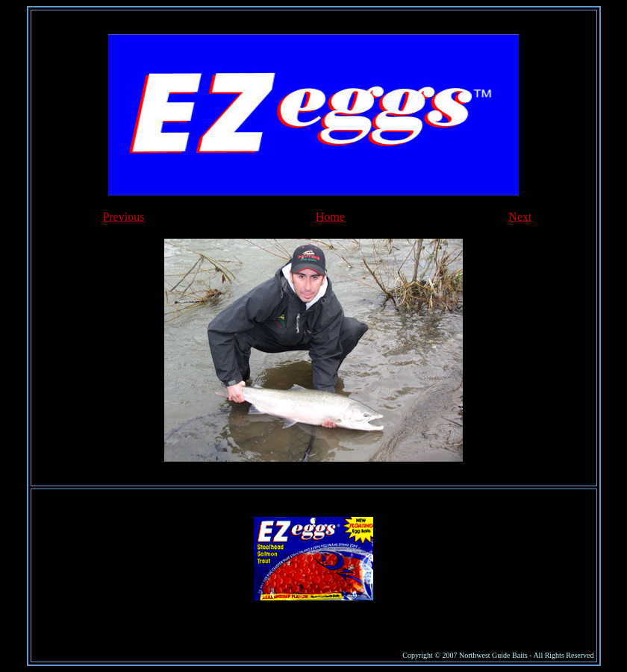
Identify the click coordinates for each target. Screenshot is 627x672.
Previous (123, 217)
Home (330, 217)
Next (520, 217)
